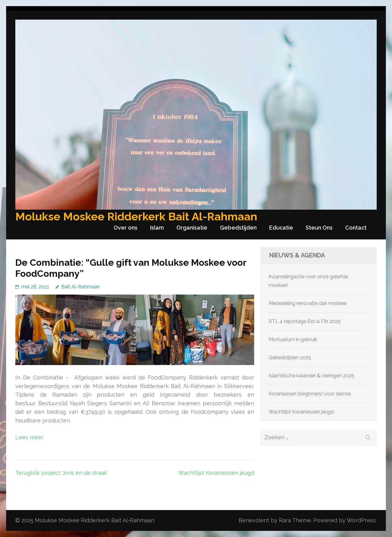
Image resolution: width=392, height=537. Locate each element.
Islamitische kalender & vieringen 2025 (311, 376)
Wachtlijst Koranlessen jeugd (216, 473)
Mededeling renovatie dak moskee (307, 303)
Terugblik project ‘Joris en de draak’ (61, 473)
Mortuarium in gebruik (293, 339)
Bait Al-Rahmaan (81, 287)
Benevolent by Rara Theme (275, 520)
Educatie (281, 228)
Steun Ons (319, 228)
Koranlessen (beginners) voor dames (310, 394)
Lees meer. (30, 437)
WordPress (361, 520)
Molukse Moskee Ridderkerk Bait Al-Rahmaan (136, 216)
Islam (157, 228)
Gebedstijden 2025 (290, 358)
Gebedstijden (238, 228)
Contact (356, 228)
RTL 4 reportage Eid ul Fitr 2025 (305, 321)
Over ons (126, 228)
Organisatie (192, 228)
